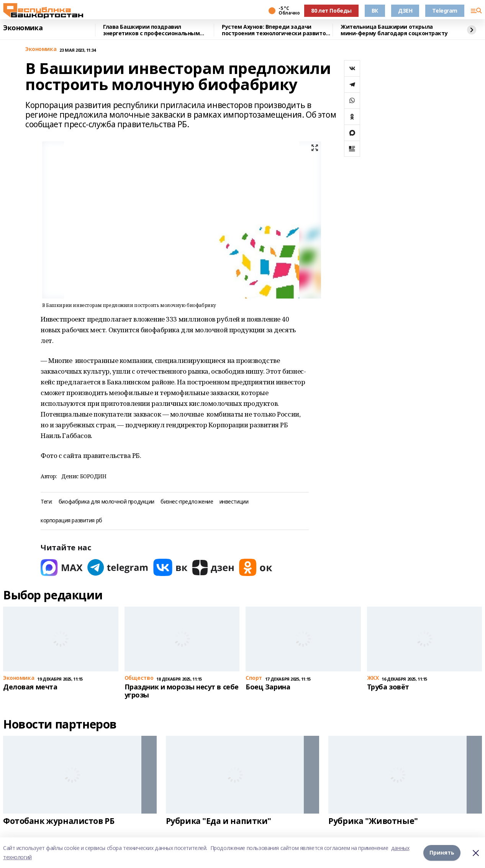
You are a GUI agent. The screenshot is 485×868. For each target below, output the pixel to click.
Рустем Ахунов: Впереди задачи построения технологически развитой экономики (276, 30)
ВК (375, 11)
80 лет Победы (331, 11)
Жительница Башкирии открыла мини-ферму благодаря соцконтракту (394, 30)
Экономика (23, 28)
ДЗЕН (405, 11)
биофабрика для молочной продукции (107, 502)
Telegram (445, 11)
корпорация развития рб (71, 521)
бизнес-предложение (187, 502)
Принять (442, 852)
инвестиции (234, 502)
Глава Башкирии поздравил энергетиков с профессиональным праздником (151, 30)
